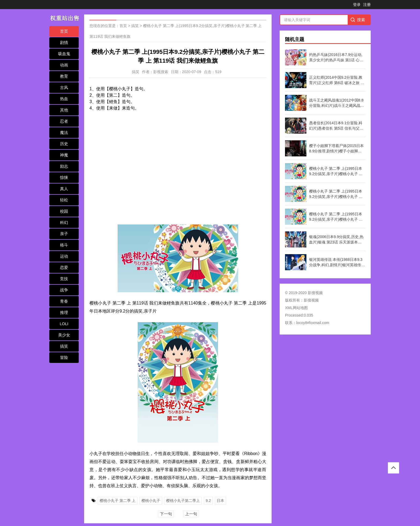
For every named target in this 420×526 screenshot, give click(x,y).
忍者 (64, 121)
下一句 (166, 514)
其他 (64, 110)
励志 (64, 166)
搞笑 (64, 346)
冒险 (64, 357)
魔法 (64, 132)
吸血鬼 (64, 54)
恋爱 (64, 267)
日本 (220, 501)
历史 (64, 144)
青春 (64, 301)
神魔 (64, 155)
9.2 (208, 501)
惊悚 (64, 177)
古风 (64, 87)
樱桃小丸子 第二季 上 (118, 501)
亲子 (64, 234)
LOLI (64, 324)
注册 (367, 5)
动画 (64, 65)
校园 (64, 211)
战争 (64, 290)
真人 (64, 189)
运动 (64, 256)
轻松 (64, 200)
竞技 (64, 279)
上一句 (191, 514)
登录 (357, 5)
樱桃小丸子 (151, 501)
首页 (64, 31)
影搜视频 (311, 300)
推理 (64, 312)
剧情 (64, 42)
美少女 (64, 335)
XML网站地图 (296, 308)
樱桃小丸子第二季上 (183, 501)
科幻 (64, 222)
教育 (64, 76)
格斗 (64, 245)
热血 (64, 99)
